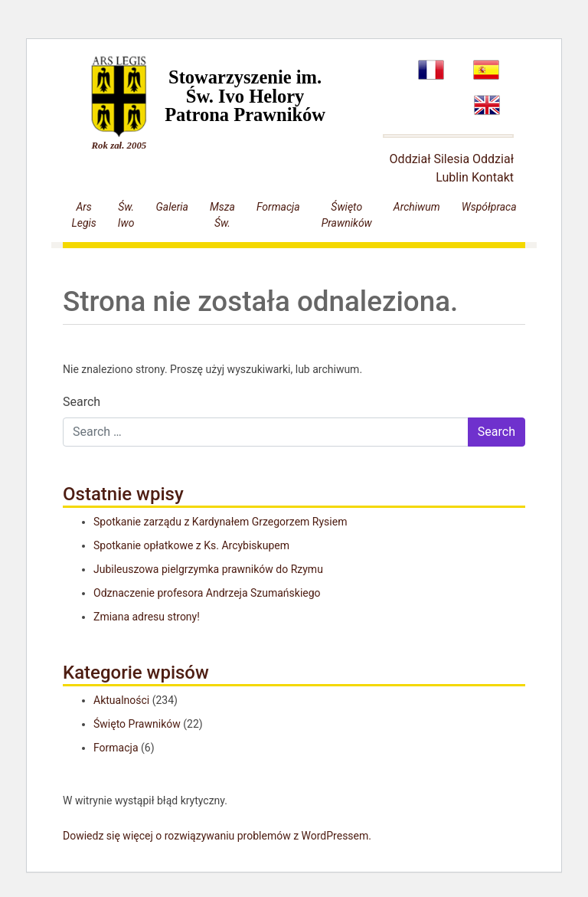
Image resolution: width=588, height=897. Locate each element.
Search (82, 402)
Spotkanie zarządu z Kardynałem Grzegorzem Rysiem (220, 522)
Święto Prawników (137, 724)
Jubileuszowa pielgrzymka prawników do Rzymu (208, 569)
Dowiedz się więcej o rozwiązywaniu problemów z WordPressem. (217, 836)
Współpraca (489, 207)
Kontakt (493, 177)
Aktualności (121, 700)
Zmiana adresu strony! (147, 617)
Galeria (172, 207)
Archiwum (417, 207)
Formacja (278, 207)
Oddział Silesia (430, 159)
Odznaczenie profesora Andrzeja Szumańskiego (207, 593)
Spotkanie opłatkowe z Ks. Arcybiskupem (191, 545)
